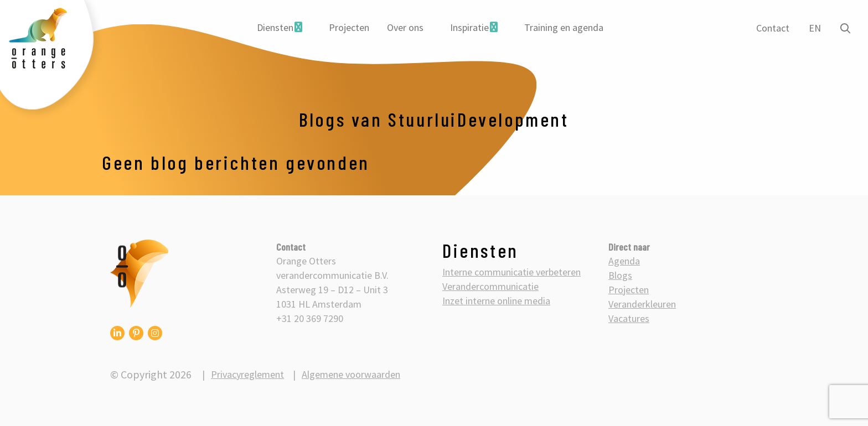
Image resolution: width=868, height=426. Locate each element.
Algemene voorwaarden (351, 374)
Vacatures (629, 318)
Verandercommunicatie (490, 286)
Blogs (620, 275)
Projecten (349, 27)
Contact (773, 28)
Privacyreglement (247, 374)
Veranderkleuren (642, 304)
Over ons (405, 27)
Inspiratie (469, 27)
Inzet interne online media (496, 301)
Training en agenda (564, 27)
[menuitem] (280, 28)
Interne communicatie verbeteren (512, 272)
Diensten (275, 27)
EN (815, 28)
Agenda (624, 261)
